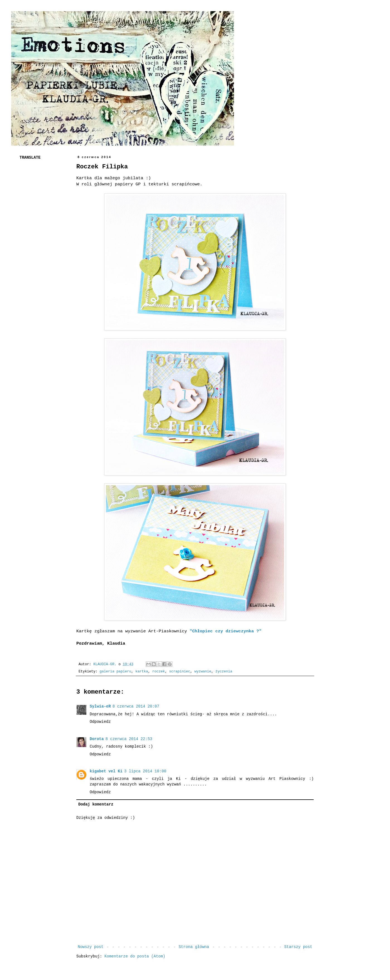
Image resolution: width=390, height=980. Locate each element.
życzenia (224, 672)
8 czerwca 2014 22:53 (129, 739)
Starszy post (298, 947)
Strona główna (194, 947)
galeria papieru (115, 672)
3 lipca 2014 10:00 (145, 771)
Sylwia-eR (100, 706)
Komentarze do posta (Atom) (135, 956)
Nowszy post (91, 947)
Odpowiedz (100, 722)
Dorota (97, 739)
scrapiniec (180, 672)
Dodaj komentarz (96, 804)
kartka (142, 672)
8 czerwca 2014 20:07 (136, 706)
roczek (159, 672)
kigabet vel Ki (106, 771)
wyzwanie (203, 672)
